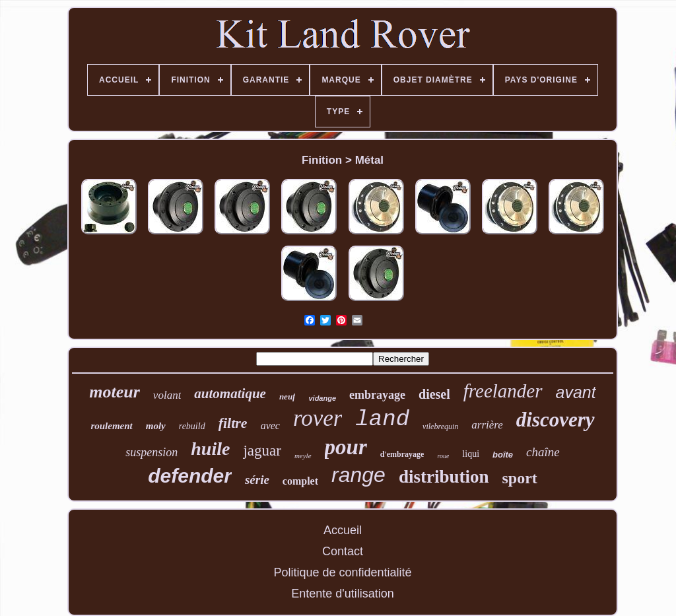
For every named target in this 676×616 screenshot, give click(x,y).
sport (519, 478)
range (358, 475)
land (382, 419)
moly (156, 426)
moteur (115, 392)
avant (576, 392)
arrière (487, 425)
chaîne (543, 452)
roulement (111, 426)
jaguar (262, 451)
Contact (343, 551)
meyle (303, 456)
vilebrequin (440, 427)
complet (300, 481)
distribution (444, 477)
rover (318, 418)
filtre (233, 423)
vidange (322, 398)
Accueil (343, 530)
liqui (471, 454)
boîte (503, 455)
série (257, 480)
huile (210, 449)
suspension (152, 452)
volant (167, 395)
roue (443, 456)
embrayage (377, 395)
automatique (230, 394)
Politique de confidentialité (342, 572)
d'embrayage (402, 454)
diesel (434, 394)
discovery (556, 420)
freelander (503, 391)
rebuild (192, 426)
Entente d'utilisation (343, 594)
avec (270, 426)
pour (346, 447)
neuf (287, 396)
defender (190, 476)
